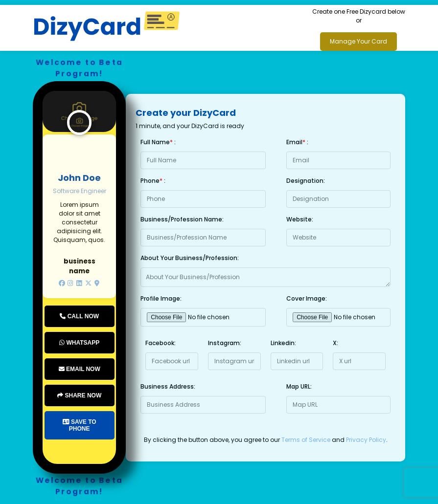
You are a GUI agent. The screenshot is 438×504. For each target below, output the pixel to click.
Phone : (153, 181)
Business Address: (168, 386)
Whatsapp (79, 343)
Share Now (79, 395)
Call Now (79, 316)
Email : (297, 142)
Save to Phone (80, 425)
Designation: (306, 181)
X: (335, 343)
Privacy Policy (366, 440)
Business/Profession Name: (182, 219)
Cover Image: (307, 298)
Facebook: (161, 343)
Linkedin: (283, 343)
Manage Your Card (358, 41)
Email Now (80, 369)
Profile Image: (161, 298)
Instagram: (225, 343)
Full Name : (158, 142)
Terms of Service (306, 440)
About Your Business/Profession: (190, 258)
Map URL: (299, 386)
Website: (300, 219)
